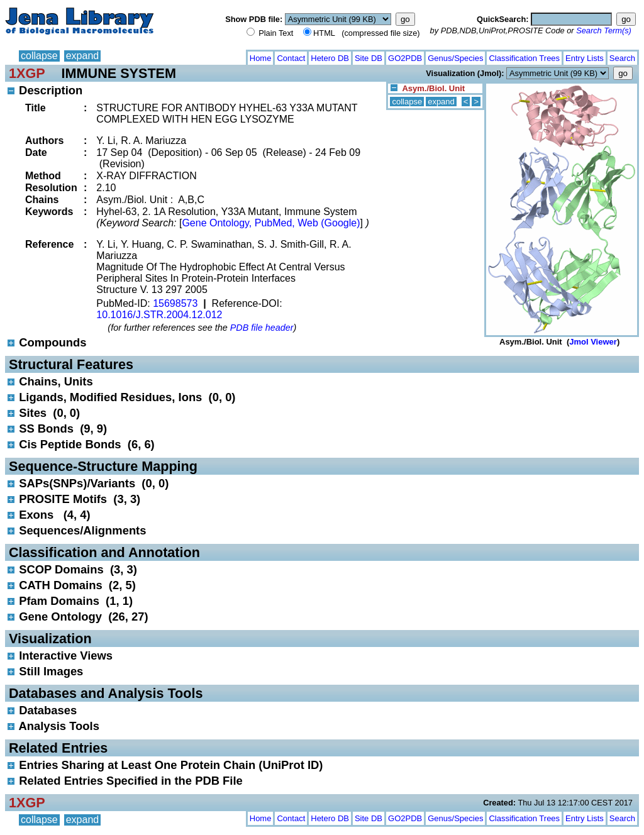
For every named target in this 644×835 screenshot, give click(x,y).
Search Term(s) (604, 30)
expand (83, 56)
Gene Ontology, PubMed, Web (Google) (271, 223)
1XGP (27, 73)
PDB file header (262, 328)
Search (622, 58)
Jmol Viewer (593, 342)
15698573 (175, 303)
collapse (39, 56)
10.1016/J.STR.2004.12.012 (159, 315)
